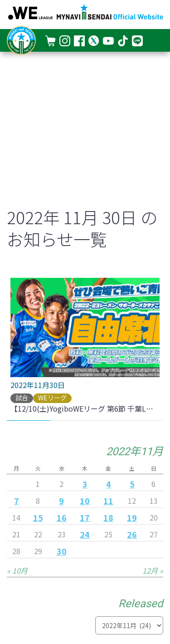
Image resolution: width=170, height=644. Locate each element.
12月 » (153, 570)
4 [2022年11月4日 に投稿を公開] (109, 484)
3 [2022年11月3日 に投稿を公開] (85, 484)
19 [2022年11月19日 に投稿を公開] (132, 517)
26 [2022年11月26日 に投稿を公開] (132, 534)
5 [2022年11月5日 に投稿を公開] (132, 484)
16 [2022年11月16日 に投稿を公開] (62, 517)
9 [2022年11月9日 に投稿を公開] (61, 501)
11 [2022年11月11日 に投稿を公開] (108, 501)
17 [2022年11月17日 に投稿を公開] (85, 517)
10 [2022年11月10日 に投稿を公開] (85, 501)
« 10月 (17, 570)
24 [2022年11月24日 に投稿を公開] (85, 534)
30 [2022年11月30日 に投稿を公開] (62, 551)
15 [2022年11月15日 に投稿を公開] (38, 517)
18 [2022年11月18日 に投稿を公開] (108, 517)
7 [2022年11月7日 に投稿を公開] (17, 501)
